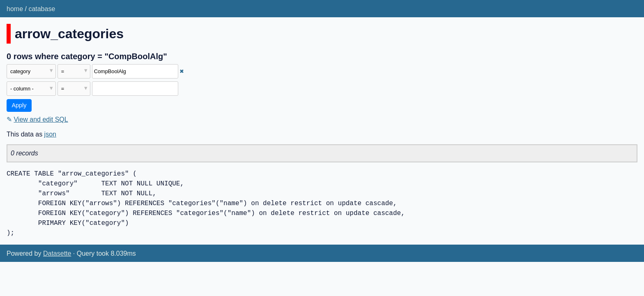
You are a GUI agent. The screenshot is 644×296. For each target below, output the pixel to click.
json (50, 134)
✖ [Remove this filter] (182, 71)
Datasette (57, 253)
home (15, 9)
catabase (42, 9)
